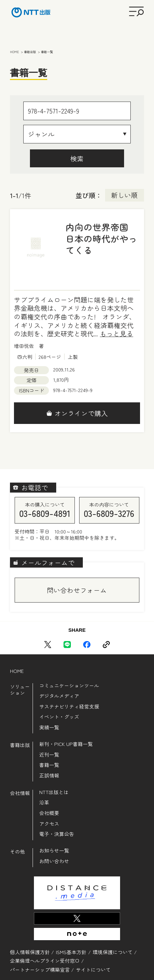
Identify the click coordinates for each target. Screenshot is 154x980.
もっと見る (116, 334)
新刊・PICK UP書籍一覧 (66, 744)
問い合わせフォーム (77, 590)
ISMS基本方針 (71, 952)
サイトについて (93, 970)
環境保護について (113, 952)
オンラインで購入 (81, 413)
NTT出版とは (54, 792)
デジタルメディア (59, 696)
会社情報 (20, 793)
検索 (77, 159)
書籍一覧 (49, 765)
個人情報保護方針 (30, 952)
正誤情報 (49, 775)
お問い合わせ (54, 861)
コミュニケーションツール (69, 685)
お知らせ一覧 (54, 850)
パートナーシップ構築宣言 (40, 970)
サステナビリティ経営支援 (69, 706)
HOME (17, 671)
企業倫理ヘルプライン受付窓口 (45, 961)
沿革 (44, 802)
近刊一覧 (49, 754)
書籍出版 (20, 745)
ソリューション (20, 690)
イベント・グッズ (59, 717)
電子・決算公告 (57, 834)
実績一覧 (49, 727)
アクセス (49, 823)
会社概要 (49, 813)
